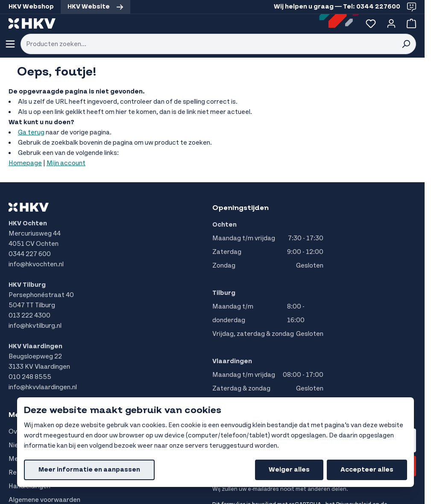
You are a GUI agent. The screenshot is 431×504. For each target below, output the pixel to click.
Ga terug (31, 133)
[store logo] (32, 23)
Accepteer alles (367, 470)
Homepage (25, 163)
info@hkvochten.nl (36, 264)
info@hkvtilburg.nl (35, 326)
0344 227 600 (30, 254)
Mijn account (66, 163)
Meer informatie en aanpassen (89, 470)
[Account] (391, 23)
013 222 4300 (29, 316)
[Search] (406, 44)
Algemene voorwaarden (44, 500)
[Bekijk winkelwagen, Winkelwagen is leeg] (410, 23)
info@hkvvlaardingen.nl (43, 387)
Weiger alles (289, 470)
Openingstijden (240, 208)
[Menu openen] (10, 44)
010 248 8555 (30, 377)
